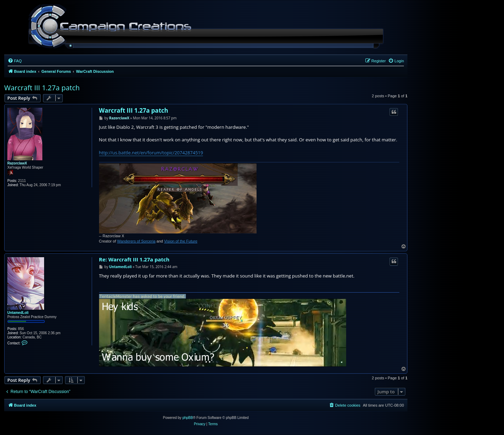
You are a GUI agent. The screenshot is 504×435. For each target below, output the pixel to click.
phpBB (188, 418)
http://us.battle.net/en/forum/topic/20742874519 (151, 153)
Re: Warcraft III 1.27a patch (134, 259)
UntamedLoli (18, 313)
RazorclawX (17, 163)
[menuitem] (15, 61)
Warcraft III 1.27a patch (42, 88)
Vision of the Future (181, 241)
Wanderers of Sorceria (136, 241)
